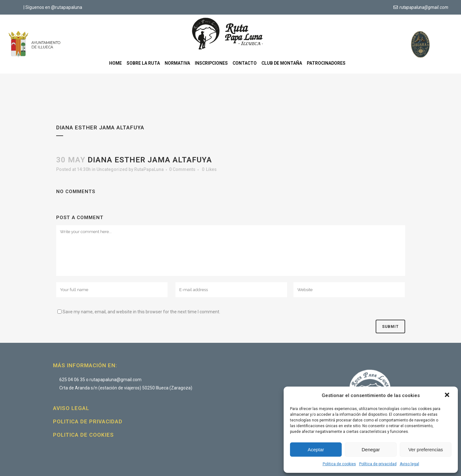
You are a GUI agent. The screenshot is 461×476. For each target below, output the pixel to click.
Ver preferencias (426, 450)
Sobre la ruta (143, 63)
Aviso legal (409, 464)
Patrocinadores (326, 63)
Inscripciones (211, 63)
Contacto (245, 63)
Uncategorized (112, 169)
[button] (448, 395)
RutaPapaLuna (149, 169)
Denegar (371, 450)
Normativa (177, 63)
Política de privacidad (378, 464)
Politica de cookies (339, 464)
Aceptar (316, 450)
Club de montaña (282, 63)
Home (115, 63)
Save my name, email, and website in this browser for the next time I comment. (141, 312)
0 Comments (182, 169)
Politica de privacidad (88, 421)
